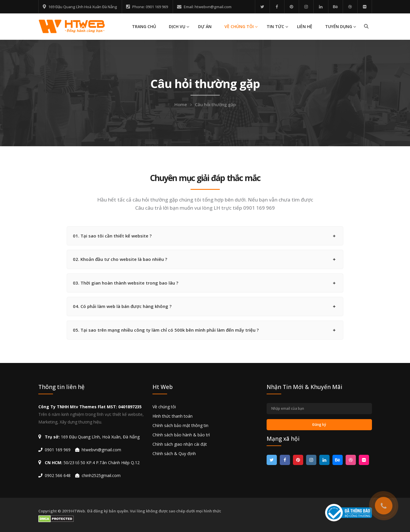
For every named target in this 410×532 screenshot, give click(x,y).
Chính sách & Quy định (174, 453)
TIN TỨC (275, 26)
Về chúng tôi (164, 407)
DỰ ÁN (205, 26)
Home (181, 104)
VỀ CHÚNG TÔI (239, 26)
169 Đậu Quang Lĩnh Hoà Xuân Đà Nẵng (83, 7)
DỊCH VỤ (177, 26)
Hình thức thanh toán (173, 416)
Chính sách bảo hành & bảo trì (181, 435)
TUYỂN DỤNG (339, 26)
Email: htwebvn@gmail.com (208, 7)
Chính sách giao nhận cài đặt (180, 444)
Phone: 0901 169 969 (150, 7)
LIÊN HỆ (305, 26)
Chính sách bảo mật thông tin (180, 425)
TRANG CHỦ (144, 26)
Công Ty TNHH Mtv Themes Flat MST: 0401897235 (90, 407)
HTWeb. (78, 511)
